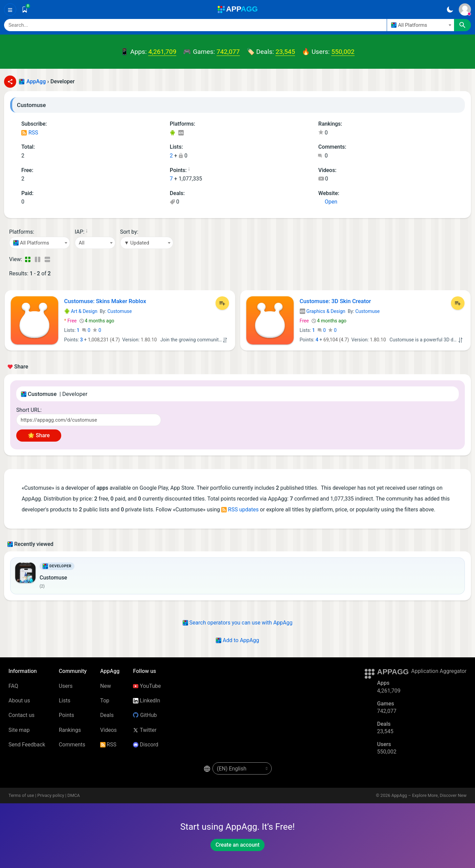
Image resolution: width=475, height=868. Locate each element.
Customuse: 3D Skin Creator (335, 301)
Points (66, 715)
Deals (107, 715)
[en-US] (242, 768)
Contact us (21, 715)
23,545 (285, 52)
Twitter (145, 730)
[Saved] (25, 9)
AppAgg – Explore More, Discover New (429, 795)
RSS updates (240, 510)
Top (105, 701)
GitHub (145, 715)
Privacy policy (51, 795)
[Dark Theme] (450, 9)
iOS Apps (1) (181, 133)
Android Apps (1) (172, 133)
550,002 (343, 52)
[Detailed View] (37, 259)
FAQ (13, 686)
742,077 (228, 52)
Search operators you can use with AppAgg (238, 623)
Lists (65, 701)
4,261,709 (162, 52)
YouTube (147, 686)
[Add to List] (222, 303)
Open (328, 202)
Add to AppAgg (237, 640)
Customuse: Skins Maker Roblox (105, 301)
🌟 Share (39, 435)
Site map (19, 730)
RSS (30, 133)
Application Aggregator (439, 671)
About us (19, 701)
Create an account (237, 845)
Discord (145, 745)
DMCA (74, 795)
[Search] (195, 25)
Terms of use (21, 795)
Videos (108, 730)
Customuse (119, 311)
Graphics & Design (323, 311)
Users (66, 686)
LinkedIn (146, 701)
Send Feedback (27, 745)
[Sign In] (465, 9)
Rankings (70, 730)
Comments (72, 745)
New (106, 686)
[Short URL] (89, 420)
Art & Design (81, 311)
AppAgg (36, 81)
